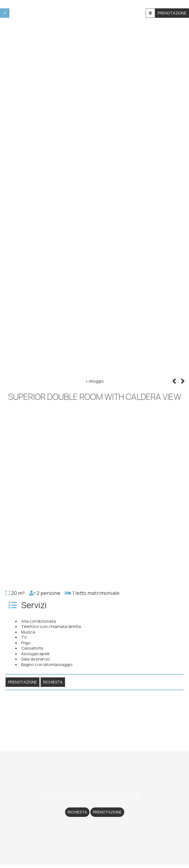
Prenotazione (172, 13)
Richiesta (77, 812)
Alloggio (96, 381)
